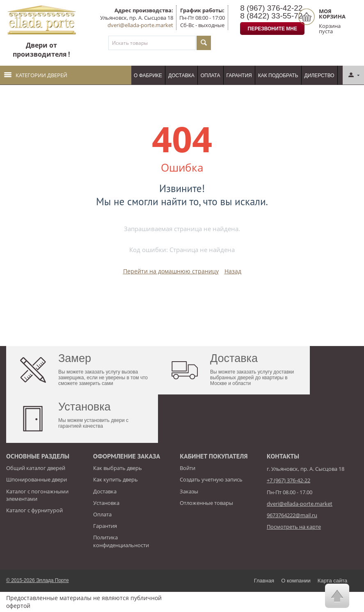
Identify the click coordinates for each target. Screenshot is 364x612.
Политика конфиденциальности (121, 541)
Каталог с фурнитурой (34, 510)
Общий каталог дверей (36, 468)
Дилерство (319, 76)
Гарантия (239, 76)
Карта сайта (332, 581)
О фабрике (148, 76)
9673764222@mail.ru (292, 515)
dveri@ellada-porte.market (140, 25)
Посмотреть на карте (294, 527)
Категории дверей (36, 75)
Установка (106, 503)
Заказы (189, 491)
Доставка (181, 76)
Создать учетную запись (211, 479)
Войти (188, 468)
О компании (296, 581)
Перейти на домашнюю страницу (171, 271)
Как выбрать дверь (118, 468)
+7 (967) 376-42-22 (288, 480)
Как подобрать (278, 76)
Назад (233, 271)
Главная (264, 581)
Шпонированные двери (37, 479)
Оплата (211, 76)
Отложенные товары (206, 503)
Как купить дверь (116, 479)
